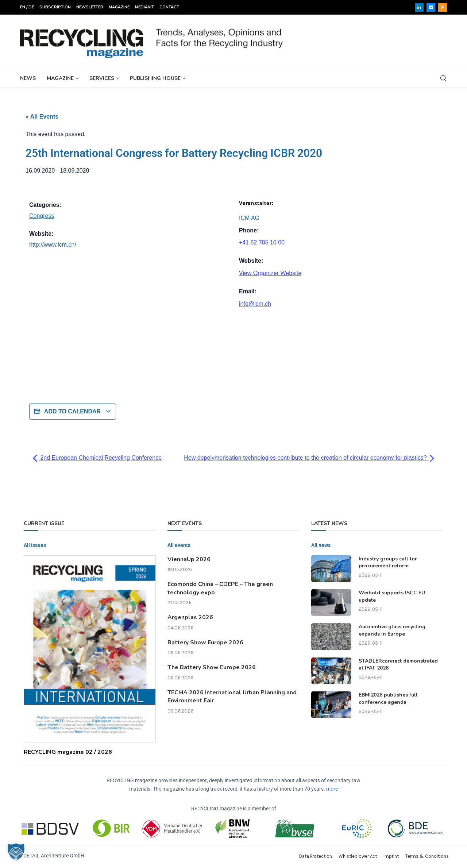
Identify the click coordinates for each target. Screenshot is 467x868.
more (332, 789)
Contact (169, 7)
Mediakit (144, 7)
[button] (16, 852)
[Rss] (443, 7)
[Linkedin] (419, 7)
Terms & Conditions (427, 856)
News (28, 78)
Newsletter (90, 7)
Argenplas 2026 (190, 617)
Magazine (119, 7)
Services (102, 78)
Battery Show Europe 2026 (205, 643)
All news (321, 545)
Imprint (391, 856)
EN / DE (27, 7)
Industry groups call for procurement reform (388, 562)
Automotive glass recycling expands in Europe (392, 630)
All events (179, 545)
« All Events (42, 117)
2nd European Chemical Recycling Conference (97, 458)
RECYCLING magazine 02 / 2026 (68, 752)
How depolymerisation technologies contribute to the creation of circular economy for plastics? (309, 458)
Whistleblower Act (358, 856)
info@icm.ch (255, 304)
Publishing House (155, 78)
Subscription (55, 7)
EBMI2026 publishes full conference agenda (388, 699)
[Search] (443, 78)
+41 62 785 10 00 (262, 242)
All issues (35, 545)
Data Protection (316, 856)
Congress (42, 216)
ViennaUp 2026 (189, 559)
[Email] (431, 7)
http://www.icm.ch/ (53, 245)
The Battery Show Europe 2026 (212, 667)
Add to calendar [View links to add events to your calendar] (73, 412)
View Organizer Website (270, 273)
